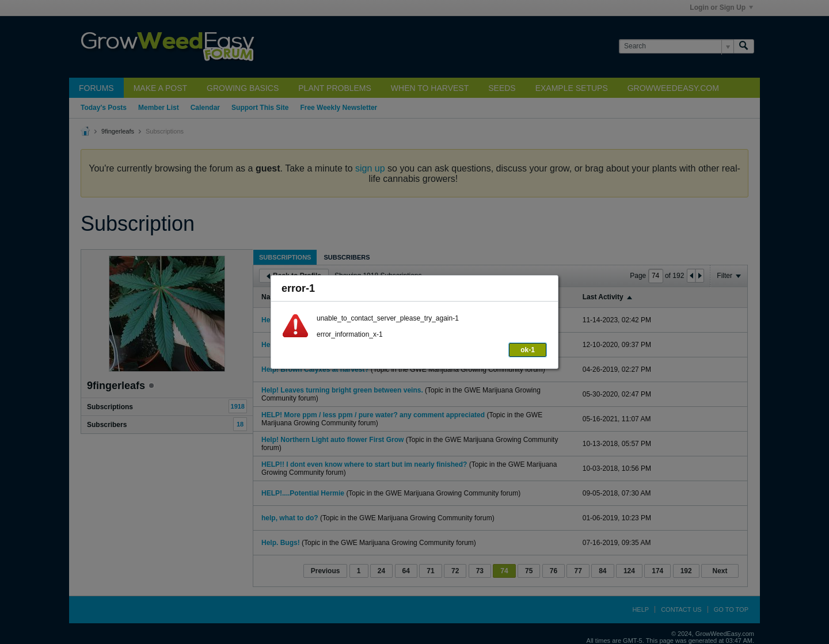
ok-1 (528, 350)
